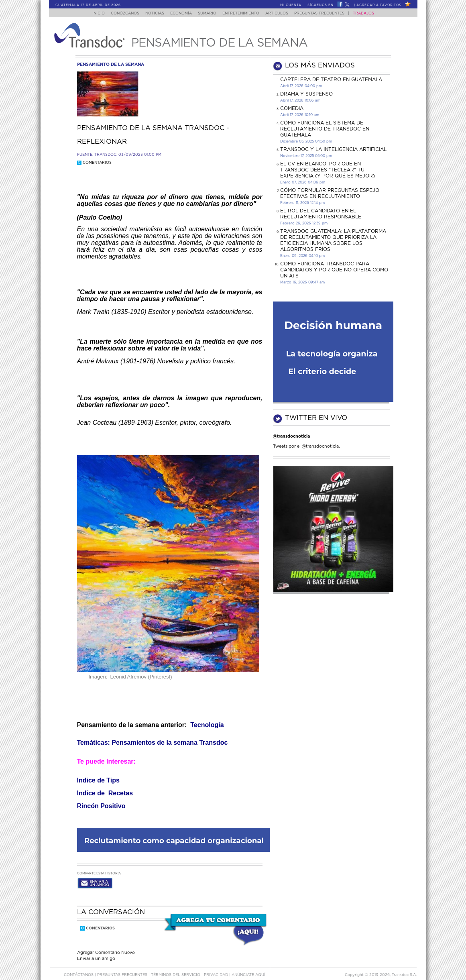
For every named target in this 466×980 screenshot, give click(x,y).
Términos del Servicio (176, 967)
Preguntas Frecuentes (327, 13)
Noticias (150, 13)
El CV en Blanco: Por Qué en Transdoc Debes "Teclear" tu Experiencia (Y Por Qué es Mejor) (328, 170)
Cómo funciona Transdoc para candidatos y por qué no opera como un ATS (334, 270)
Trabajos (371, 13)
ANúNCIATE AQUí (248, 967)
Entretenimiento (244, 13)
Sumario (208, 13)
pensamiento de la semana (111, 64)
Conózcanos (118, 13)
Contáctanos (79, 967)
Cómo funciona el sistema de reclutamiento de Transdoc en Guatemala (325, 129)
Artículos (282, 13)
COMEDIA (292, 108)
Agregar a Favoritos (379, 5)
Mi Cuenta (291, 5)
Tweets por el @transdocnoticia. (306, 446)
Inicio (91, 13)
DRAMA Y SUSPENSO (306, 94)
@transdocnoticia (291, 436)
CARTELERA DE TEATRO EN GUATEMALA (331, 79)
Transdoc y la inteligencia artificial (333, 149)
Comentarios (94, 163)
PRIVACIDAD (217, 967)
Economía (179, 13)
